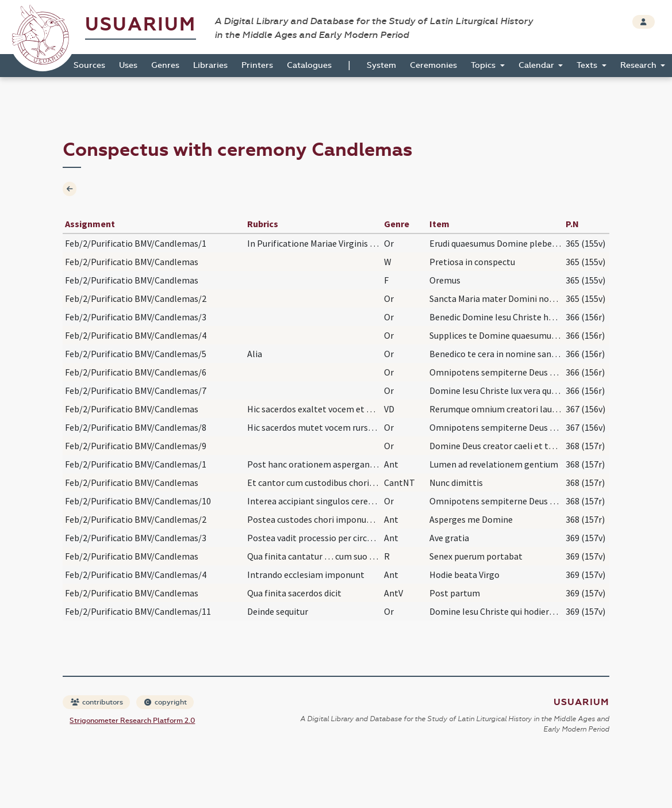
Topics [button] (484, 65)
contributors (97, 702)
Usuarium (141, 24)
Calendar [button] (537, 65)
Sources (89, 65)
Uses (128, 65)
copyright (166, 702)
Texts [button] (588, 65)
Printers (257, 65)
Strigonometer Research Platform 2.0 (132, 721)
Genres (165, 65)
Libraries (210, 65)
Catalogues (309, 65)
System (381, 65)
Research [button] (640, 65)
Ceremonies (433, 65)
